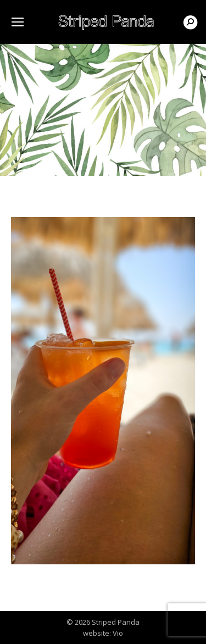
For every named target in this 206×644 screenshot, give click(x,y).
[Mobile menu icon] (18, 22)
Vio (118, 633)
